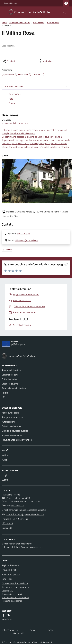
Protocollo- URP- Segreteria (15, 519)
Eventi (5, 480)
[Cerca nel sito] (63, 12)
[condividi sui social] (8, 61)
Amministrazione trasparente (15, 587)
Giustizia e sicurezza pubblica (15, 431)
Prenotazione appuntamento (15, 597)
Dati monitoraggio (10, 630)
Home (4, 23)
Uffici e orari (7, 523)
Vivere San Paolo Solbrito (20, 23)
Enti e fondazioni (9, 379)
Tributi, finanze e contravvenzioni (17, 440)
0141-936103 (17, 505)
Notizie (5, 455)
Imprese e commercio (12, 435)
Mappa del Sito (20, 633)
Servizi (33, 630)
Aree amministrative (11, 370)
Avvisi (4, 460)
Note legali (7, 579)
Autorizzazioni (8, 422)
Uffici (4, 397)
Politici (5, 393)
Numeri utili (7, 528)
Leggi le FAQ (8, 591)
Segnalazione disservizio (13, 594)
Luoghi (5, 475)
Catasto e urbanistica (12, 426)
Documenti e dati (10, 375)
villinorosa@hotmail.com (27, 240)
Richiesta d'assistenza (12, 601)
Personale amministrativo (14, 388)
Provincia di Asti (9, 570)
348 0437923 (23, 234)
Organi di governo (10, 384)
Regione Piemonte (11, 3)
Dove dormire (39, 23)
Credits (51, 630)
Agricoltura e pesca (11, 413)
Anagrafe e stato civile (12, 417)
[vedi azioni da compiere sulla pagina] (45, 61)
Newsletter (7, 619)
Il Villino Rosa (53, 23)
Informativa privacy (11, 574)
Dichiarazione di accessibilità (15, 583)
